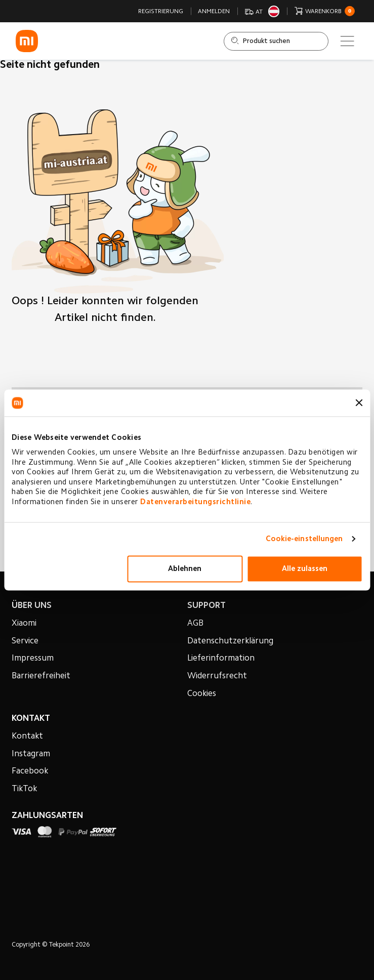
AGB (195, 624)
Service (25, 641)
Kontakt (27, 737)
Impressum (33, 659)
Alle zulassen (305, 569)
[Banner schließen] (359, 403)
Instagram (31, 754)
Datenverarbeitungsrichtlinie (195, 502)
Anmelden (214, 12)
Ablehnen (185, 569)
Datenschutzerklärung (230, 641)
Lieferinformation (221, 659)
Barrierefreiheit (41, 676)
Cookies (202, 694)
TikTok (24, 789)
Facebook (30, 771)
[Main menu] (347, 41)
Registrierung (161, 12)
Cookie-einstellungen (304, 539)
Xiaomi (24, 624)
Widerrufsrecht (217, 676)
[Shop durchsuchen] (276, 41)
